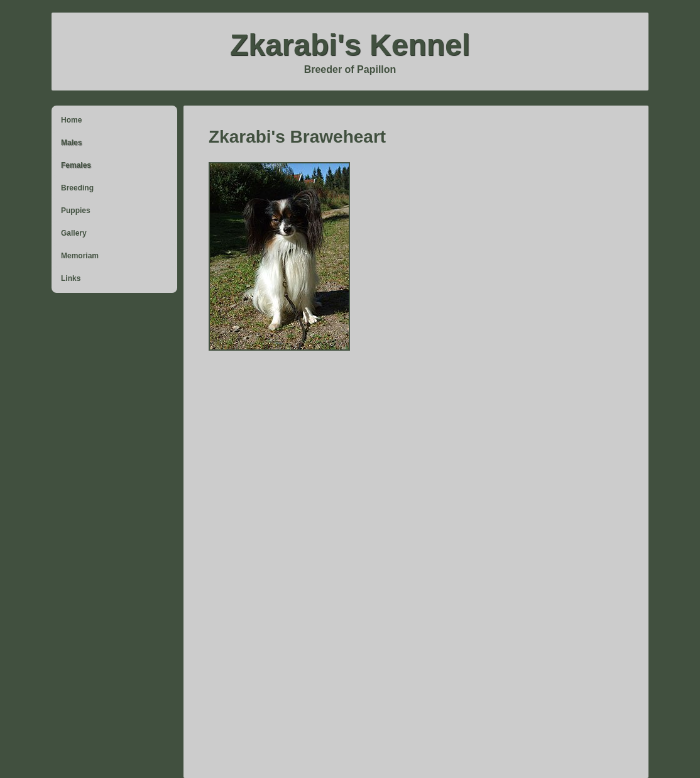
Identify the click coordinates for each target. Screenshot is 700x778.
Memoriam (80, 256)
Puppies (76, 211)
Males (71, 143)
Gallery (74, 233)
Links (71, 278)
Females (76, 165)
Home (71, 120)
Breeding (77, 188)
